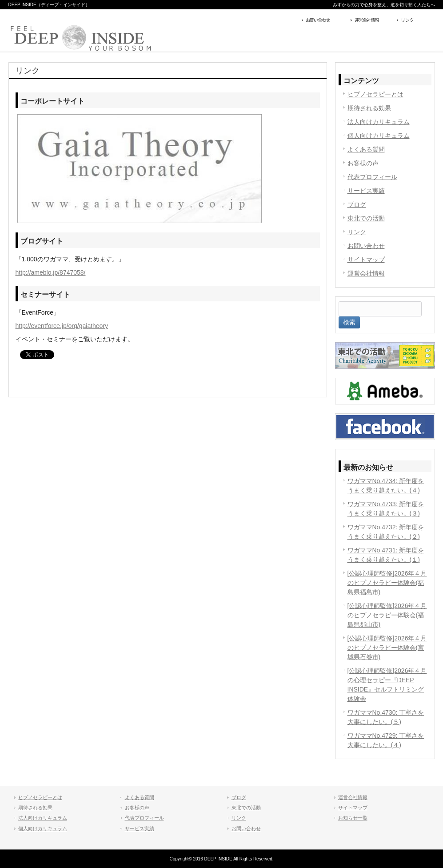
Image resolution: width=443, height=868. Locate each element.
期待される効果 (369, 108)
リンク (415, 21)
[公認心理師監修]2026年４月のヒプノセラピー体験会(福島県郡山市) (387, 615)
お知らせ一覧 (353, 818)
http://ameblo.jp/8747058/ (51, 272)
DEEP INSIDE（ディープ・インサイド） (49, 5)
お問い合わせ (324, 21)
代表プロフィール (372, 177)
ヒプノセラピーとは (375, 94)
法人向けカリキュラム (379, 122)
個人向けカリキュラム (379, 136)
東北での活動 (366, 218)
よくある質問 (366, 149)
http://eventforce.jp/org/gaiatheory (62, 326)
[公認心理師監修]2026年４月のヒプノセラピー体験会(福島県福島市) (387, 583)
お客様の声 (363, 163)
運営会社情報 (371, 21)
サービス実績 (366, 191)
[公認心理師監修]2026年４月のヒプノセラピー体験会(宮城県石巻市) (387, 648)
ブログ (357, 204)
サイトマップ (366, 260)
